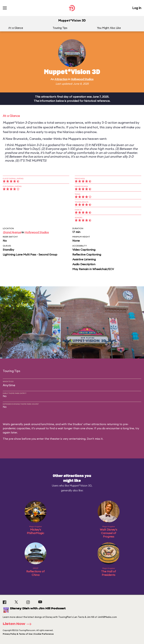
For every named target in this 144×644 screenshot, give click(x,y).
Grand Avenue (12, 232)
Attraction (61, 79)
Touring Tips (60, 28)
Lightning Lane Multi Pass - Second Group (30, 254)
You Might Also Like (109, 28)
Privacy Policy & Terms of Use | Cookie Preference (28, 634)
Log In (137, 8)
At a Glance (16, 28)
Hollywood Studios (82, 79)
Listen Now (18, 624)
